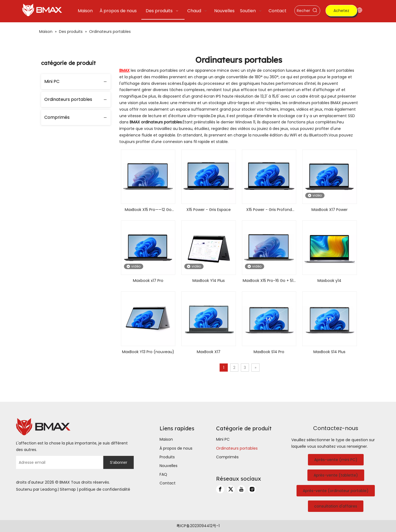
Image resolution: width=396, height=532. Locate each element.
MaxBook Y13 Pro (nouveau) (148, 352)
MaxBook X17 (209, 352)
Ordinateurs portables (68, 99)
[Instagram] (252, 489)
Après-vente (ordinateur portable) (336, 491)
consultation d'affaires (336, 506)
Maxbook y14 (329, 281)
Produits (167, 457)
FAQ (163, 474)
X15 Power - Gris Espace (209, 210)
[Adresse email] (58, 462)
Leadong (49, 489)
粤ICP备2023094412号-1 (198, 526)
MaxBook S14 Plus (329, 352)
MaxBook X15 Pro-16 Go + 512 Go (269, 281)
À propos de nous (176, 448)
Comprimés (57, 117)
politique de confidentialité (105, 489)
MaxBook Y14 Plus (209, 281)
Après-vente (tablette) (336, 475)
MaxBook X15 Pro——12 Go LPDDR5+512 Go (148, 210)
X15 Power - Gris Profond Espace (269, 210)
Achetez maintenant (341, 12)
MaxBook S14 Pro (269, 352)
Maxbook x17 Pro (148, 281)
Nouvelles (169, 466)
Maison (166, 439)
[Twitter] (231, 489)
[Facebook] (220, 489)
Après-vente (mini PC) (336, 460)
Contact (168, 483)
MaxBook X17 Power (330, 210)
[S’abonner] (119, 462)
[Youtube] (241, 489)
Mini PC (52, 81)
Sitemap (68, 489)
